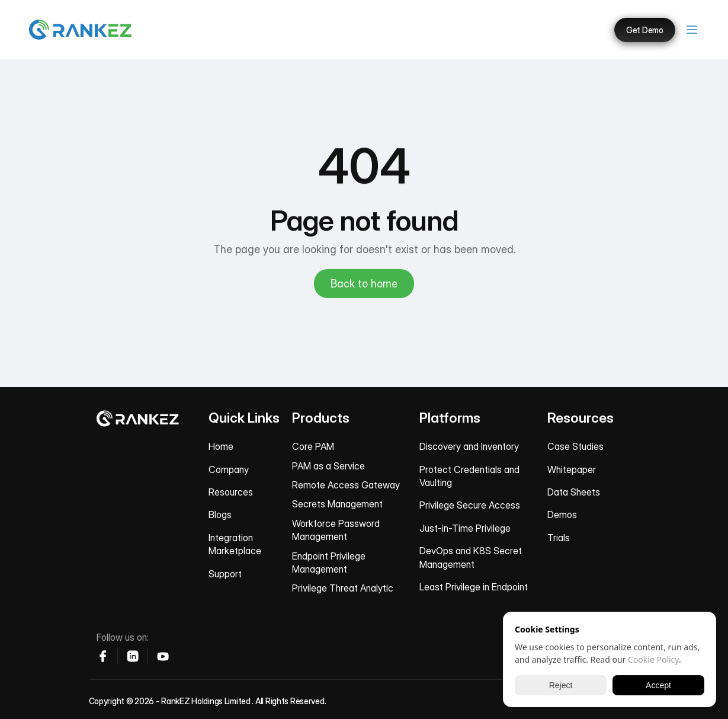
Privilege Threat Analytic (343, 588)
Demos (562, 515)
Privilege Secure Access (470, 505)
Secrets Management (337, 504)
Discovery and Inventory (469, 446)
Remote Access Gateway (346, 485)
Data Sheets (574, 492)
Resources (231, 492)
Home (221, 446)
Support (225, 574)
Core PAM (313, 446)
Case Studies (575, 446)
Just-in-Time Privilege (465, 528)
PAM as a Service (328, 466)
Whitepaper (572, 469)
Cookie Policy (653, 659)
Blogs (220, 515)
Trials (559, 538)
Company (229, 469)
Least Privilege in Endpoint (474, 587)
